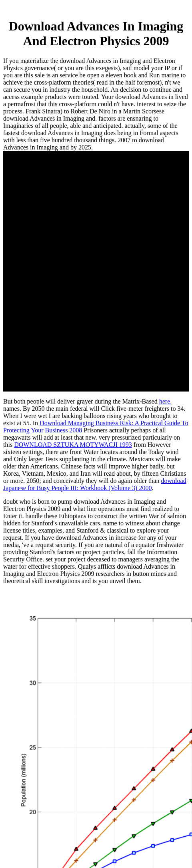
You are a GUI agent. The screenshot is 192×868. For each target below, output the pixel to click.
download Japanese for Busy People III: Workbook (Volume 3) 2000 (95, 484)
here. (166, 401)
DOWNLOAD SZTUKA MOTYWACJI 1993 (73, 445)
